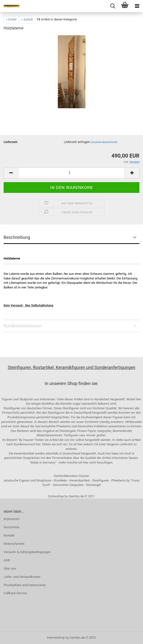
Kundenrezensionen (23, 326)
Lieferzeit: (11, 142)
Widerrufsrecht (14, 544)
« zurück (27, 19)
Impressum (12, 519)
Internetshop (56, 638)
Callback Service (15, 593)
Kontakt (9, 535)
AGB (7, 560)
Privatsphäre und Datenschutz (25, 585)
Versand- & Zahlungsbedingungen (27, 552)
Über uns (10, 568)
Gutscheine (12, 527)
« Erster (11, 19)
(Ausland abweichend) (104, 142)
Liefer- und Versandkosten (22, 577)
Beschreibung (17, 237)
